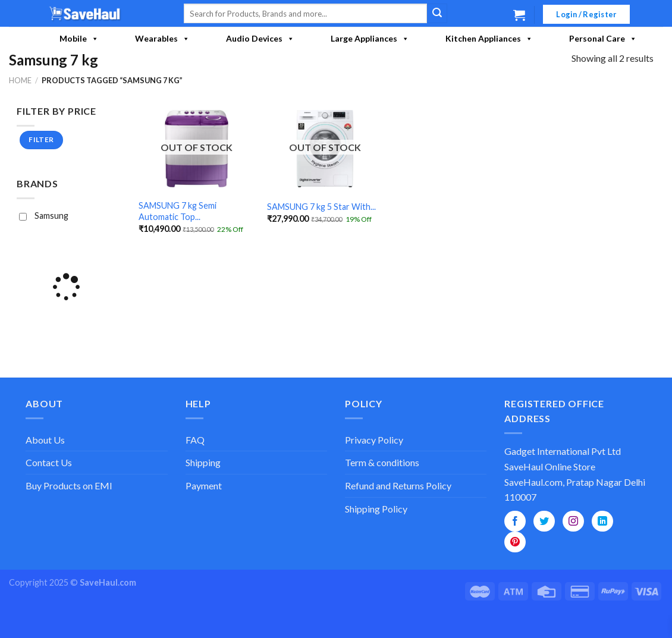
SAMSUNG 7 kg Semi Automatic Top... (178, 211)
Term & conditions (382, 462)
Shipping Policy (376, 509)
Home (20, 80)
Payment (204, 485)
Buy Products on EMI (69, 485)
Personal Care (603, 39)
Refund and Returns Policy (398, 485)
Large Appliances (370, 39)
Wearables (162, 39)
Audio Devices (260, 39)
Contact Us (49, 462)
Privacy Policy (374, 440)
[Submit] (437, 14)
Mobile (79, 39)
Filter (42, 139)
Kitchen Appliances (489, 39)
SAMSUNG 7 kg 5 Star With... (321, 207)
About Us (45, 440)
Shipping (203, 462)
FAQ (195, 440)
